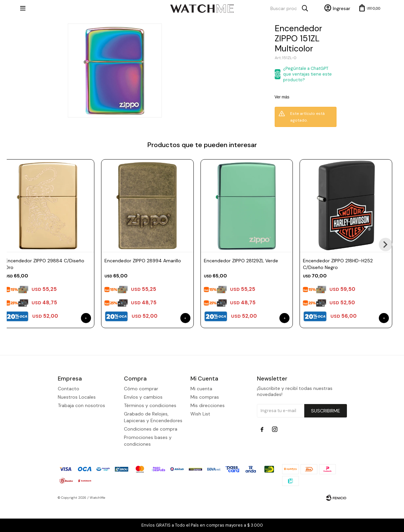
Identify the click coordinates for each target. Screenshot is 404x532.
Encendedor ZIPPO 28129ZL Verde (241, 261)
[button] (386, 245)
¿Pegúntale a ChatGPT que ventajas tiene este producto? (307, 74)
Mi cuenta (201, 414)
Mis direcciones (208, 431)
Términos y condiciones (150, 431)
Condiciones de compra (151, 455)
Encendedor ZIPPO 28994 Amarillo (143, 261)
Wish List (200, 440)
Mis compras (205, 423)
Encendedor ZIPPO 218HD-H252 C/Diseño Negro (338, 264)
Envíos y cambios (143, 423)
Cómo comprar (141, 414)
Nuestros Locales (77, 423)
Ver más (282, 97)
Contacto (69, 414)
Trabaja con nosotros (81, 431)
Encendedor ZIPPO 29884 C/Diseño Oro (45, 264)
